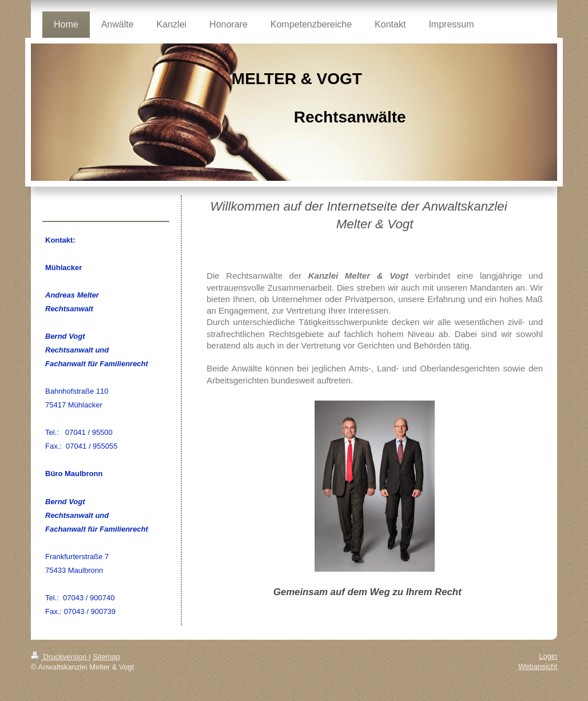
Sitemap (106, 657)
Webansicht (538, 666)
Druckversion (60, 657)
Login (548, 656)
